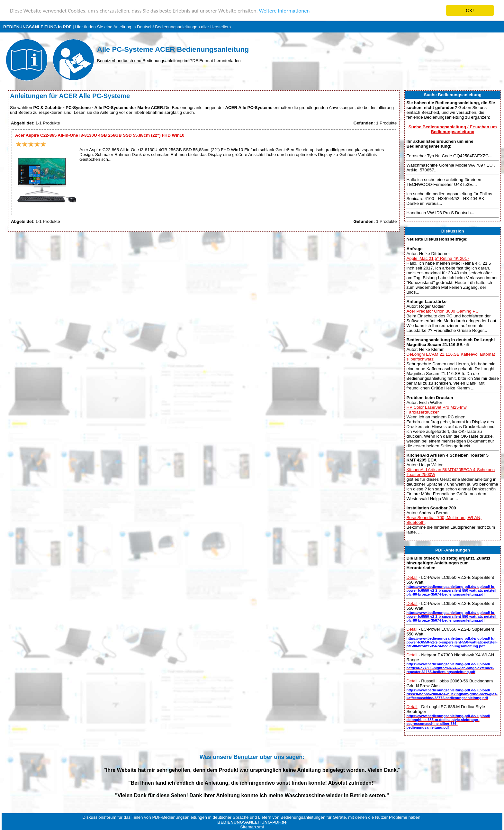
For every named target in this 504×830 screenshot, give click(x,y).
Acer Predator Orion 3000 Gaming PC (442, 311)
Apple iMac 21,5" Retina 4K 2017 (438, 258)
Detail (412, 577)
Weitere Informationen (284, 11)
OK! (470, 10)
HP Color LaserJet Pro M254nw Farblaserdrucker (436, 409)
